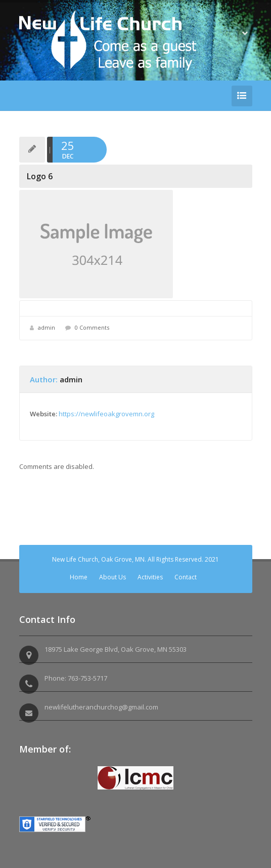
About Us (112, 577)
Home (79, 577)
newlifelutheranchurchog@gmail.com (101, 707)
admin (47, 327)
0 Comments (92, 327)
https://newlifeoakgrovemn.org (106, 414)
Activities (150, 577)
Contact (186, 577)
